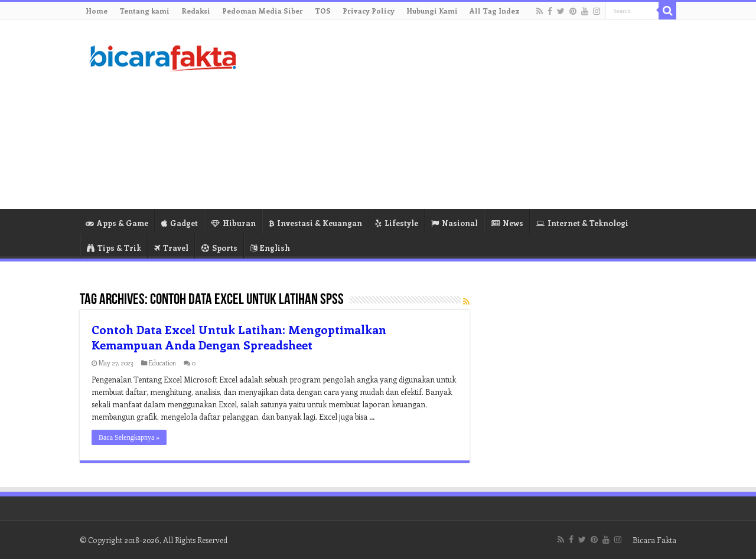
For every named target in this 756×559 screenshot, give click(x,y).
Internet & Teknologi (582, 223)
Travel (171, 248)
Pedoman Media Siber (263, 11)
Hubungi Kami (432, 11)
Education (162, 363)
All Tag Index (495, 11)
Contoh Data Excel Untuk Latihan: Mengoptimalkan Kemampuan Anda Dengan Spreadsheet (239, 337)
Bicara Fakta (654, 540)
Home (97, 11)
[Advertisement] (452, 115)
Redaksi (196, 11)
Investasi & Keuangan (315, 223)
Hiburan (233, 223)
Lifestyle (397, 223)
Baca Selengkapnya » (129, 437)
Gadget (180, 223)
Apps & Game (117, 223)
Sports (219, 248)
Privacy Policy (369, 11)
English (270, 248)
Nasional (454, 223)
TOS (323, 11)
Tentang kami (144, 11)
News (507, 223)
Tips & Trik (114, 248)
